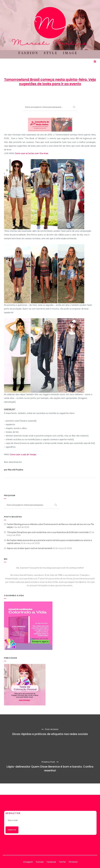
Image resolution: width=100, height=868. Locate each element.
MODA (69, 94)
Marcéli (33, 94)
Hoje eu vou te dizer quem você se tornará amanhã (29, 548)
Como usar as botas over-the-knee (32, 153)
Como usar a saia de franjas (23, 455)
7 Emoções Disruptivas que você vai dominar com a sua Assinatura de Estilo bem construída (48, 532)
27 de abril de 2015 (50, 94)
